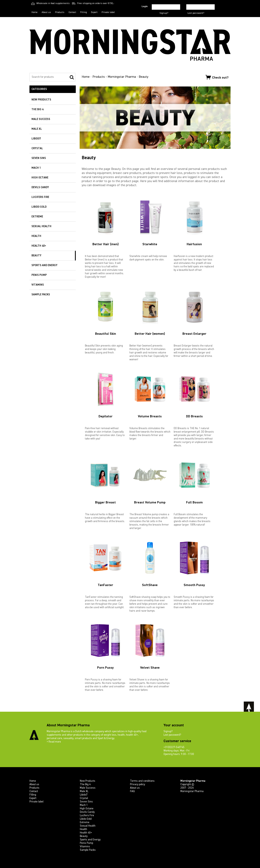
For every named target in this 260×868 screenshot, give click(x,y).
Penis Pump (39, 275)
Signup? (164, 13)
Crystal (37, 148)
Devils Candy (40, 187)
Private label (108, 12)
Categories (39, 89)
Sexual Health (41, 226)
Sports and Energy (44, 265)
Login (145, 6)
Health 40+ (39, 246)
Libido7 (36, 139)
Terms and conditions (142, 781)
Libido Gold (39, 207)
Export (94, 12)
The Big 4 (37, 110)
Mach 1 (36, 168)
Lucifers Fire (40, 197)
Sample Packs (41, 295)
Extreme (37, 217)
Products (60, 12)
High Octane (40, 178)
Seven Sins (39, 158)
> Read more (54, 742)
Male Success (41, 119)
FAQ (132, 791)
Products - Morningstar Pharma (114, 77)
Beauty (36, 256)
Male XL (37, 129)
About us (46, 12)
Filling (84, 12)
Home (35, 12)
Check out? (217, 77)
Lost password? (196, 13)
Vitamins (38, 285)
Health (36, 236)
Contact (72, 12)
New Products (41, 100)
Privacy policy (138, 784)
